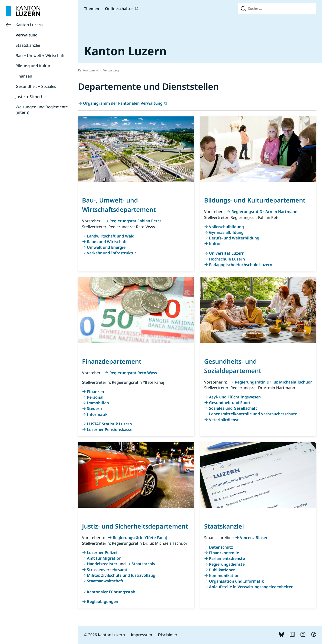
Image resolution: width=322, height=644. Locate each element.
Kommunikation (224, 576)
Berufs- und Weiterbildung (234, 238)
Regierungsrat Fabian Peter (135, 221)
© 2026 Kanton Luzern (104, 635)
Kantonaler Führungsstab (111, 592)
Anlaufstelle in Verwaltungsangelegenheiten (251, 587)
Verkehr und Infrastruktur (112, 253)
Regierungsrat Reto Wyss (133, 373)
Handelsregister (102, 564)
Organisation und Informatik (236, 581)
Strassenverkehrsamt (107, 570)
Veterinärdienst (224, 420)
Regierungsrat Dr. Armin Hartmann (264, 212)
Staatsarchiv (143, 564)
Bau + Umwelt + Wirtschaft (40, 56)
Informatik (97, 414)
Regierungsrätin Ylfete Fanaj (140, 538)
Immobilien (98, 403)
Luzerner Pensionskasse (110, 429)
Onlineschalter (119, 9)
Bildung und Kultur (33, 66)
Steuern (94, 408)
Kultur (215, 244)
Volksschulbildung (226, 227)
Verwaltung (27, 35)
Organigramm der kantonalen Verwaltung (123, 103)
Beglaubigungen (103, 601)
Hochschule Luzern (227, 259)
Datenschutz (221, 547)
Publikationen (222, 570)
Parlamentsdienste (227, 558)
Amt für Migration (104, 558)
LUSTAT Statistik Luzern (109, 424)
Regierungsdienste (227, 564)
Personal (95, 397)
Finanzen (24, 76)
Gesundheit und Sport (230, 403)
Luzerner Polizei (102, 553)
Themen (92, 9)
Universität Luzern (227, 253)
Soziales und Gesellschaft (233, 408)
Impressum (141, 635)
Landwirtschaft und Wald (111, 236)
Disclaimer (168, 635)
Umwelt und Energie (106, 247)
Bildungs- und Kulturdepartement (255, 200)
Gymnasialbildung (226, 232)
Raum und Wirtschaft (107, 242)
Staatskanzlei (28, 45)
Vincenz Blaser (254, 538)
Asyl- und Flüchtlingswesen (235, 397)
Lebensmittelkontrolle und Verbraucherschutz (253, 414)
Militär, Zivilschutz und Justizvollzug (121, 575)
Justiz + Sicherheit (32, 97)
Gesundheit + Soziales (36, 86)
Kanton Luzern (29, 25)
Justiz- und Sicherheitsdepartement (135, 526)
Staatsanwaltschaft (105, 581)
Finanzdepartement (112, 361)
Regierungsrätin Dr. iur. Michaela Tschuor (273, 382)
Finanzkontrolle (224, 553)
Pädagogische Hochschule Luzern (241, 265)
